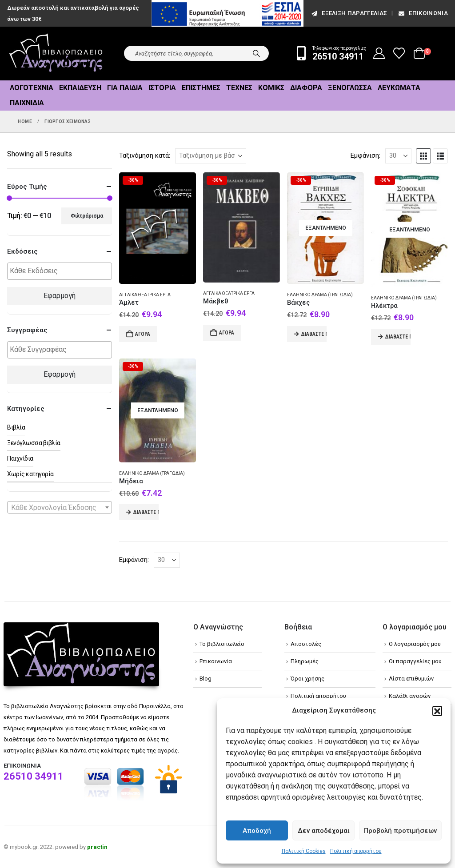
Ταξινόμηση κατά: (145, 155)
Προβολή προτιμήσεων (400, 831)
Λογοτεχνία (32, 88)
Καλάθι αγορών (410, 696)
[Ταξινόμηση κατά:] (211, 156)
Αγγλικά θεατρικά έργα (145, 295)
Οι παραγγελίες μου (415, 661)
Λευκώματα (399, 88)
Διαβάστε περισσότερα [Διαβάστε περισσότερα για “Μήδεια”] (146, 512)
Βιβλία (16, 427)
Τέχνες (239, 88)
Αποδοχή (257, 831)
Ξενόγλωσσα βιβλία (34, 443)
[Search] (256, 53)
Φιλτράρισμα (87, 216)
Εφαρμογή (60, 296)
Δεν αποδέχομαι (324, 831)
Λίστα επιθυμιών (411, 679)
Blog (206, 679)
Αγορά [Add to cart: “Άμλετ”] (143, 334)
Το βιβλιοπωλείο (222, 644)
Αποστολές (306, 644)
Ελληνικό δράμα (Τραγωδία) (320, 295)
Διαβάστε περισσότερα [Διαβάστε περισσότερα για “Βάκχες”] (314, 334)
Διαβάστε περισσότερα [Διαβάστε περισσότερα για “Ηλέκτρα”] (398, 337)
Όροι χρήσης (307, 679)
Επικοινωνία (423, 13)
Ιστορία (162, 88)
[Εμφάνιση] (398, 156)
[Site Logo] (56, 54)
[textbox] (62, 271)
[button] (437, 711)
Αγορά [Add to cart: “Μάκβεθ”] (227, 333)
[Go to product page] (158, 228)
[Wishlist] (399, 53)
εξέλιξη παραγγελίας (349, 13)
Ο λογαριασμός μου (415, 644)
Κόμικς (271, 88)
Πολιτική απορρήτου (356, 851)
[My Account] (379, 53)
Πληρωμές (305, 661)
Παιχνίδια (27, 103)
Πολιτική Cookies (304, 851)
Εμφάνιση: (365, 155)
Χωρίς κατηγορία (30, 474)
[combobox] (60, 507)
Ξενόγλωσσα (350, 88)
